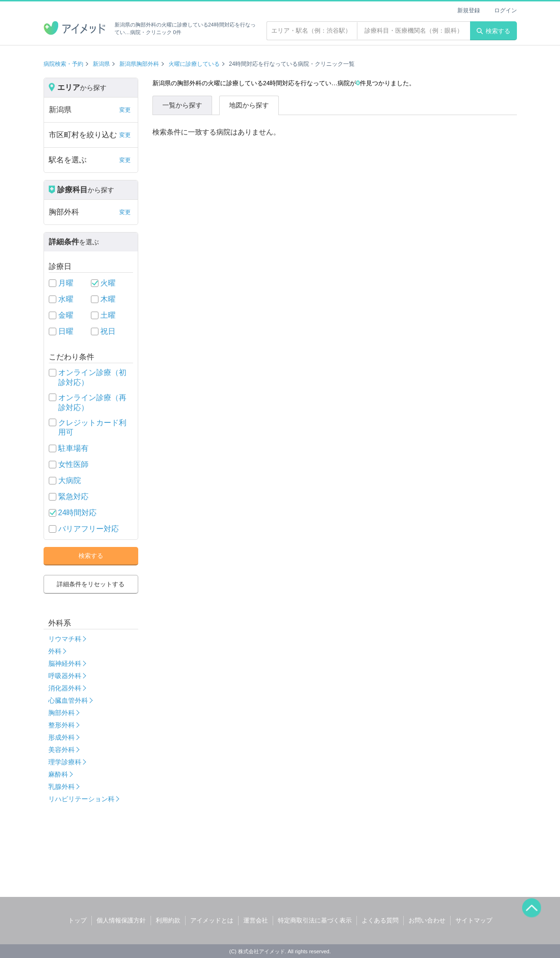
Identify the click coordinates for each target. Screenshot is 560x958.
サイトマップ (474, 920)
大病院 (70, 480)
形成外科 (62, 737)
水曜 (66, 299)
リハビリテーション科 (81, 799)
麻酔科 (58, 774)
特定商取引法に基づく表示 (315, 920)
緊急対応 (73, 497)
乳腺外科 (62, 787)
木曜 (108, 299)
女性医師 (73, 464)
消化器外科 (65, 688)
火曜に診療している (194, 64)
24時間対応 (78, 513)
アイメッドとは (212, 920)
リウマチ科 (65, 639)
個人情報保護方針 (121, 920)
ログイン (506, 10)
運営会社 (256, 920)
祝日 (108, 331)
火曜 (108, 283)
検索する (493, 31)
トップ (77, 920)
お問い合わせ (427, 920)
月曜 (66, 283)
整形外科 (62, 725)
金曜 (66, 315)
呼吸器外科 (65, 676)
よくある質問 (380, 920)
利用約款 (168, 920)
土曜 (108, 315)
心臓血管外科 (68, 700)
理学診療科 (65, 762)
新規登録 (469, 10)
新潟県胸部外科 (139, 64)
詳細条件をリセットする (91, 584)
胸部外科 (62, 713)
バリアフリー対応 (89, 529)
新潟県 (101, 64)
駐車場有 (73, 448)
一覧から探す (182, 105)
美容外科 (62, 750)
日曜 (66, 331)
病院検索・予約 (63, 64)
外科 (55, 651)
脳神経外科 (65, 663)
